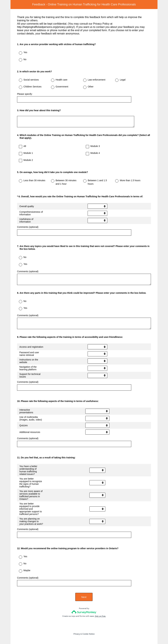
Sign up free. (100, 616)
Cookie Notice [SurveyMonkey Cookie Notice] (89, 634)
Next (84, 597)
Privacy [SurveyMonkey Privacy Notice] (77, 634)
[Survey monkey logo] (84, 612)
